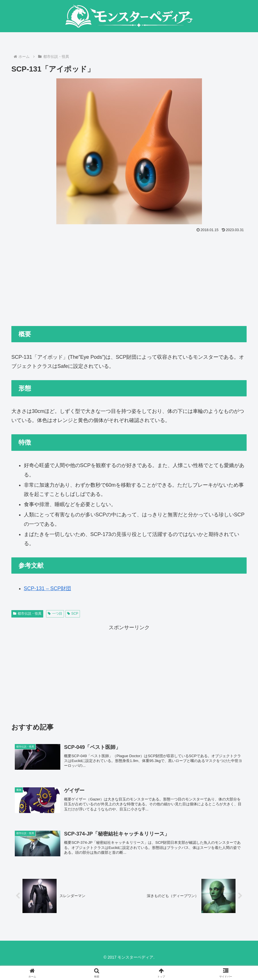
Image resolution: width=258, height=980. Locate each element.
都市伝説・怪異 (27, 614)
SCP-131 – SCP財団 (48, 588)
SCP (73, 614)
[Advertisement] (129, 277)
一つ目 (55, 614)
